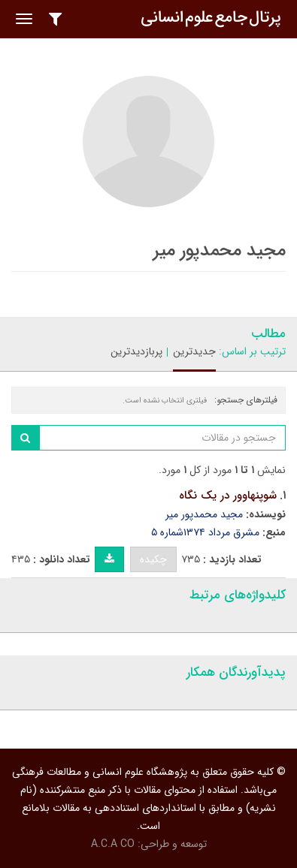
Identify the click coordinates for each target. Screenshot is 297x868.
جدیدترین (194, 351)
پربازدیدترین (136, 351)
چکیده (153, 559)
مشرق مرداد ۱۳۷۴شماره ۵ (205, 532)
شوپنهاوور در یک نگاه (228, 496)
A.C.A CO (113, 844)
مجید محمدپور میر (204, 514)
